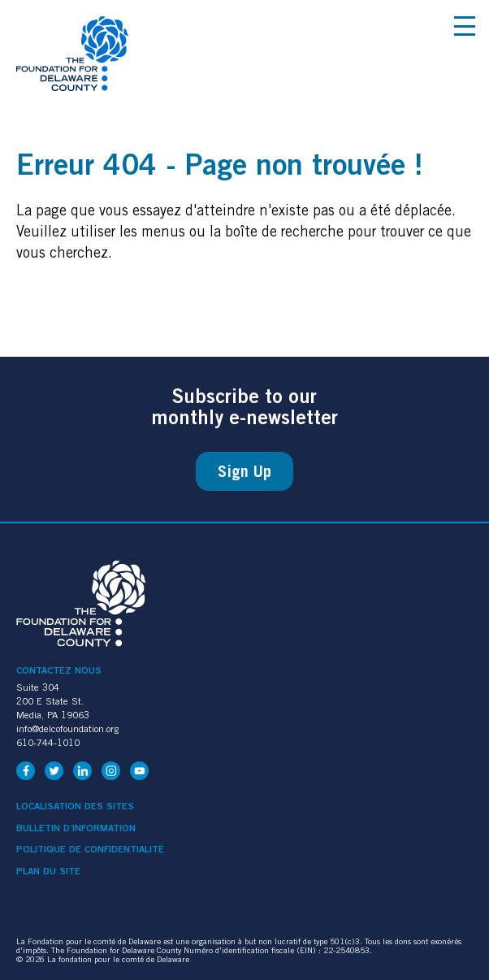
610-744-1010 (48, 742)
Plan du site (48, 871)
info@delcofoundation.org (67, 728)
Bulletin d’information (76, 828)
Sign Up (244, 471)
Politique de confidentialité (90, 849)
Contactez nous (59, 670)
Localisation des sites (75, 806)
